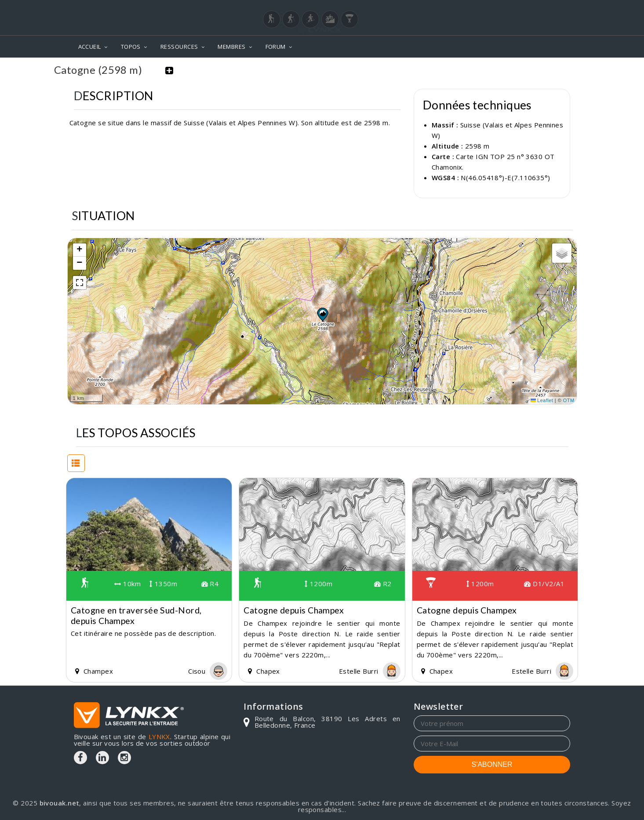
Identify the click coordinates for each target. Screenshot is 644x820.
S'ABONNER (492, 764)
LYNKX (159, 736)
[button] (322, 313)
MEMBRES (231, 47)
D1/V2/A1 (544, 583)
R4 (210, 583)
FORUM (276, 47)
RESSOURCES (179, 47)
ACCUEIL (90, 47)
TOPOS (131, 47)
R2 (383, 583)
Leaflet (542, 400)
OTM (569, 400)
